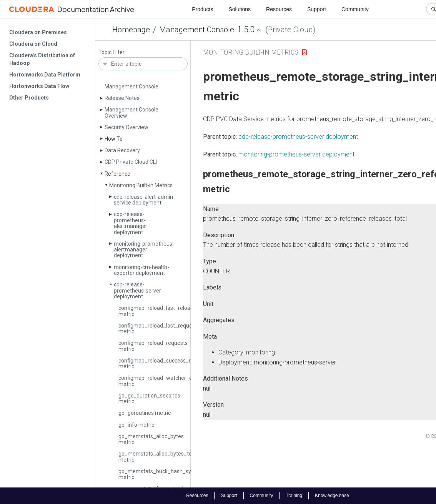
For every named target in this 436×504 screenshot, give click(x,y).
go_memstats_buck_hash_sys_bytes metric (164, 474)
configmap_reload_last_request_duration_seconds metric (181, 329)
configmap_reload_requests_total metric (160, 346)
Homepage (131, 30)
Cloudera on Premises (38, 32)
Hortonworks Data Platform (45, 75)
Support (317, 9)
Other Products (29, 98)
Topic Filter (111, 52)
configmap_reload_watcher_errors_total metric (168, 381)
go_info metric (136, 425)
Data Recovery (122, 150)
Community (355, 9)
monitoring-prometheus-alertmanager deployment (144, 250)
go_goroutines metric (145, 413)
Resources (279, 9)
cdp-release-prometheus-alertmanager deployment (131, 223)
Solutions (240, 9)
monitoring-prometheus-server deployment (296, 154)
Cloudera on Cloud (33, 44)
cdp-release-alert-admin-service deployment (144, 200)
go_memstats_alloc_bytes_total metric (158, 457)
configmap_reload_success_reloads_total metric (170, 363)
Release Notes (122, 98)
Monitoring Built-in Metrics (141, 185)
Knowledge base (332, 496)
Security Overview (126, 127)
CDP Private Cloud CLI (131, 162)
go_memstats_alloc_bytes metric (151, 439)
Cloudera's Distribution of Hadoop (42, 59)
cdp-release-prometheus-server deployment (137, 290)
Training (294, 496)
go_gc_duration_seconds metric (149, 398)
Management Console (197, 30)
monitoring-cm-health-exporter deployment (141, 270)
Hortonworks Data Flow (39, 86)
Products (202, 9)
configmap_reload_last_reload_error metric (163, 311)
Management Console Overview (131, 112)
